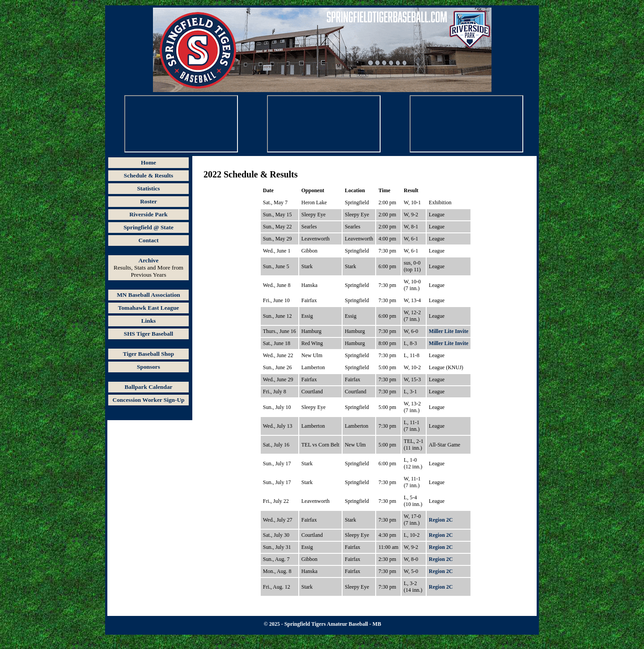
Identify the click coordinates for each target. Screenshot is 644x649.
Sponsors (148, 367)
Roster (148, 201)
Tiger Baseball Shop (148, 354)
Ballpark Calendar (148, 387)
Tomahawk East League (149, 308)
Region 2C (441, 520)
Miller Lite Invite (449, 331)
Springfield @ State (148, 227)
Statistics (148, 188)
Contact (148, 240)
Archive (149, 260)
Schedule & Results (148, 175)
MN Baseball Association (148, 295)
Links (149, 321)
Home (148, 162)
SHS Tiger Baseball (148, 334)
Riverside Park (148, 214)
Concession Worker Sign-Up (149, 400)
